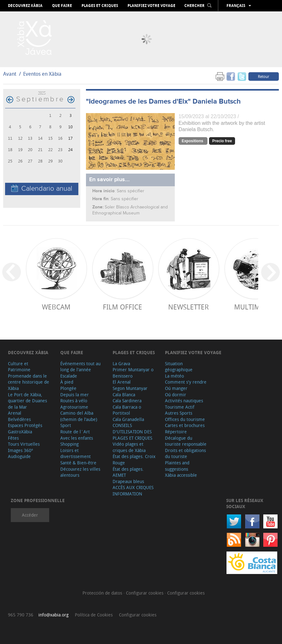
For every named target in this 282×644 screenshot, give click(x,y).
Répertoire (176, 432)
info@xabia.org (53, 615)
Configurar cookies (145, 593)
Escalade (69, 376)
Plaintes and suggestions (177, 466)
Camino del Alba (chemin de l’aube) (79, 416)
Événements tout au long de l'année (80, 367)
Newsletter (188, 307)
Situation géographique (179, 367)
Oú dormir (176, 395)
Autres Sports (179, 413)
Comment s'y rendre (186, 382)
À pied (67, 382)
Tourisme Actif (180, 407)
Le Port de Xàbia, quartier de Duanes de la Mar (27, 401)
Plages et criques (100, 6)
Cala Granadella (128, 419)
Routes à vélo (74, 401)
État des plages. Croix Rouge (134, 459)
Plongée (68, 388)
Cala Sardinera (127, 401)
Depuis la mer (75, 395)
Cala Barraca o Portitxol (127, 410)
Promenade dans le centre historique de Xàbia (29, 382)
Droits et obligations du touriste (185, 453)
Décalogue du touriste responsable (186, 441)
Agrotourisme (74, 407)
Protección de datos (103, 593)
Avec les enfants (77, 438)
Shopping (69, 444)
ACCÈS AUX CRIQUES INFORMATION (133, 491)
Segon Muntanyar (130, 388)
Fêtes (13, 438)
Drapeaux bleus (128, 481)
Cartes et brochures (185, 425)
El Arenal (122, 382)
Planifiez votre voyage (151, 6)
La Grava (121, 363)
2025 (42, 93)
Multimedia (255, 307)
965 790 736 (21, 615)
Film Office (122, 307)
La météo (174, 376)
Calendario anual (42, 189)
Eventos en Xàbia (42, 74)
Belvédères (19, 419)
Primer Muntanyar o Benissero (133, 373)
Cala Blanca (124, 395)
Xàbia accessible (181, 475)
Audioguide (19, 456)
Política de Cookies (94, 615)
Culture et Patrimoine (19, 367)
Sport (66, 425)
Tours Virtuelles (24, 444)
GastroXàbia (20, 432)
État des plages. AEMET (128, 472)
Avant (10, 74)
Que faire (62, 6)
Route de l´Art (75, 432)
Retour (264, 76)
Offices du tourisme (185, 419)
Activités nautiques (184, 401)
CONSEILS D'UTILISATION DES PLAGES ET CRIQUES (132, 431)
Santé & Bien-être (78, 463)
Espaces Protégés (25, 425)
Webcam (56, 307)
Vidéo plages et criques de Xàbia (129, 447)
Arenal (15, 413)
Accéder (30, 515)
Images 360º (20, 450)
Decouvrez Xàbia (25, 6)
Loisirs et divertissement (75, 453)
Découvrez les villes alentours (80, 472)
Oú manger (176, 388)
